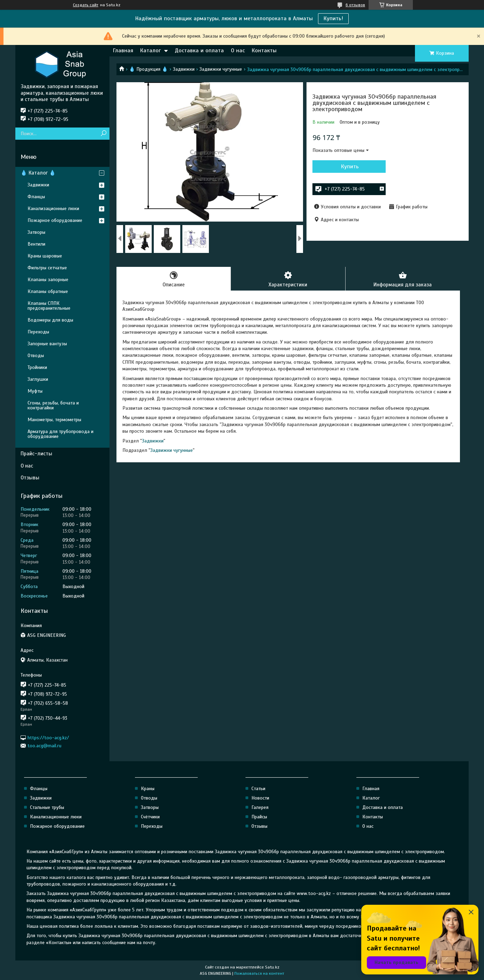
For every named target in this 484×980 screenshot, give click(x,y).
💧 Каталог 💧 (38, 173)
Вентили (36, 244)
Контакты (264, 51)
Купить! (333, 18)
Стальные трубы (47, 807)
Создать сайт (86, 5)
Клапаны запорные (48, 280)
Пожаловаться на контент (259, 973)
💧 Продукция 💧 (148, 69)
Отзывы (30, 478)
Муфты (35, 391)
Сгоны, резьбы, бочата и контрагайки (53, 405)
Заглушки (38, 379)
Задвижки (184, 69)
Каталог (150, 51)
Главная (123, 51)
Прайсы (259, 817)
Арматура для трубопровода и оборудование (60, 434)
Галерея (260, 807)
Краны (148, 789)
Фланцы (36, 197)
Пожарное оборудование (55, 220)
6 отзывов (355, 5)
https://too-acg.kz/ (48, 737)
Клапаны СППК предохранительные (49, 306)
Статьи (258, 789)
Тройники (37, 367)
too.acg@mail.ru (44, 746)
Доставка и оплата (199, 51)
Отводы (36, 356)
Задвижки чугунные (221, 69)
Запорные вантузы (47, 344)
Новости (260, 798)
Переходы (38, 332)
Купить (350, 167)
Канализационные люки (53, 209)
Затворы (36, 232)
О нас (238, 51)
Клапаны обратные (48, 291)
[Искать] (103, 134)
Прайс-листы (36, 454)
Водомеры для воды (50, 320)
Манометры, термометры (54, 420)
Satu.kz (272, 967)
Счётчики (150, 817)
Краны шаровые (45, 256)
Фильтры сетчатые (47, 268)
